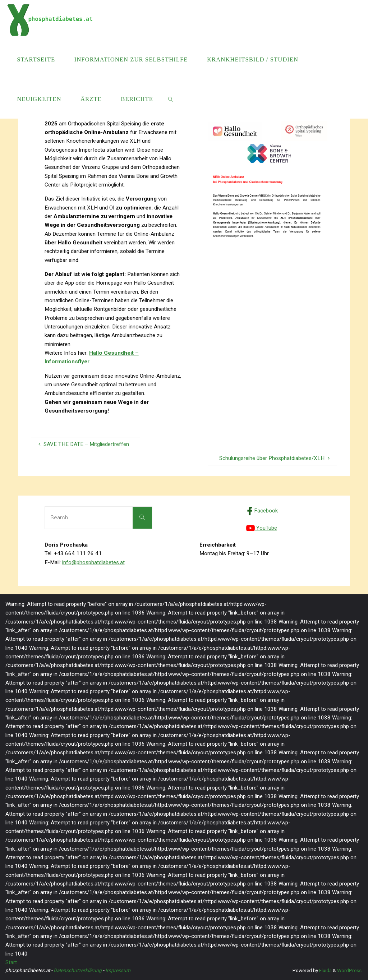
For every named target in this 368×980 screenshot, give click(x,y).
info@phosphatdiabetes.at (93, 562)
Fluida (325, 970)
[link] (171, 99)
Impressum (118, 970)
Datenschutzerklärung (78, 970)
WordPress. (350, 970)
